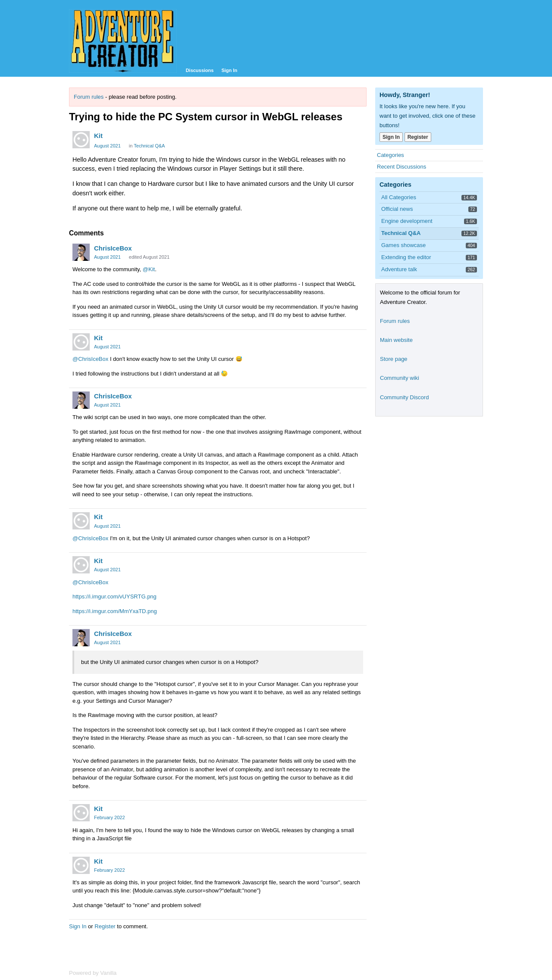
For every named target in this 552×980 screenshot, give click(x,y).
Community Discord (404, 397)
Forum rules (89, 97)
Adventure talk (399, 269)
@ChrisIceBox (90, 359)
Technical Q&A (149, 146)
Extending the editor (406, 257)
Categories (390, 155)
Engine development (407, 221)
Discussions (200, 70)
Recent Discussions (401, 167)
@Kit (149, 269)
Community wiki (400, 378)
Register (105, 926)
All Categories (399, 197)
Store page (394, 359)
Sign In (229, 70)
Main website (396, 340)
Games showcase (403, 245)
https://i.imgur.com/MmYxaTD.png (115, 611)
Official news (397, 209)
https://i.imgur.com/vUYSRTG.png (114, 596)
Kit (98, 136)
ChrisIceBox (113, 248)
